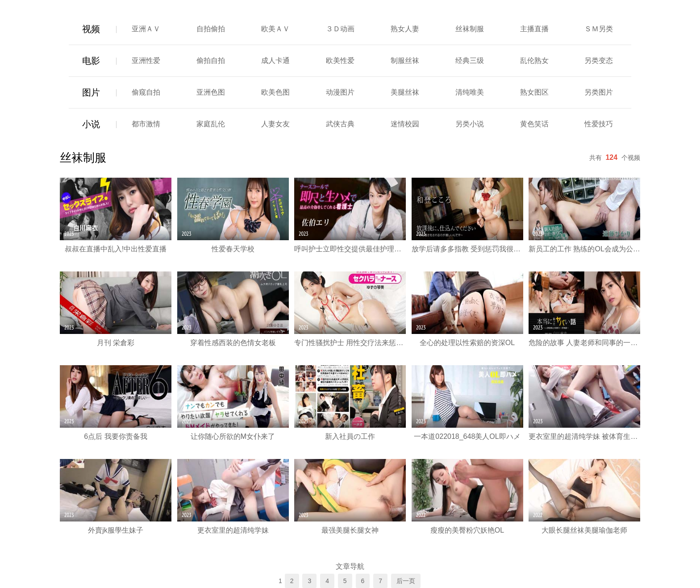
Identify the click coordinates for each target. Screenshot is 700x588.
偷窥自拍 (146, 92)
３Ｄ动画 (340, 29)
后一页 (406, 581)
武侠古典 (340, 124)
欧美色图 (275, 92)
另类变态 (599, 60)
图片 (91, 92)
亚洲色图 (211, 92)
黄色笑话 (534, 124)
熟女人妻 (405, 29)
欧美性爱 (340, 60)
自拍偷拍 (211, 29)
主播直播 (534, 29)
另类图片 (599, 92)
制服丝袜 (405, 60)
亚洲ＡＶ (146, 29)
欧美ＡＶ (275, 29)
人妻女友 (275, 124)
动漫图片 (340, 92)
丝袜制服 (470, 29)
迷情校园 (405, 124)
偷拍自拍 (211, 60)
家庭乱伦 (211, 124)
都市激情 (146, 124)
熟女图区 (534, 92)
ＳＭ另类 (599, 29)
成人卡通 (275, 60)
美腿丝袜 (405, 92)
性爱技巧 (599, 124)
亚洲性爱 (146, 60)
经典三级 (470, 60)
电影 (91, 61)
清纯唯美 (470, 92)
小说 (91, 124)
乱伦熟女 (534, 60)
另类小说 (470, 124)
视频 (91, 29)
